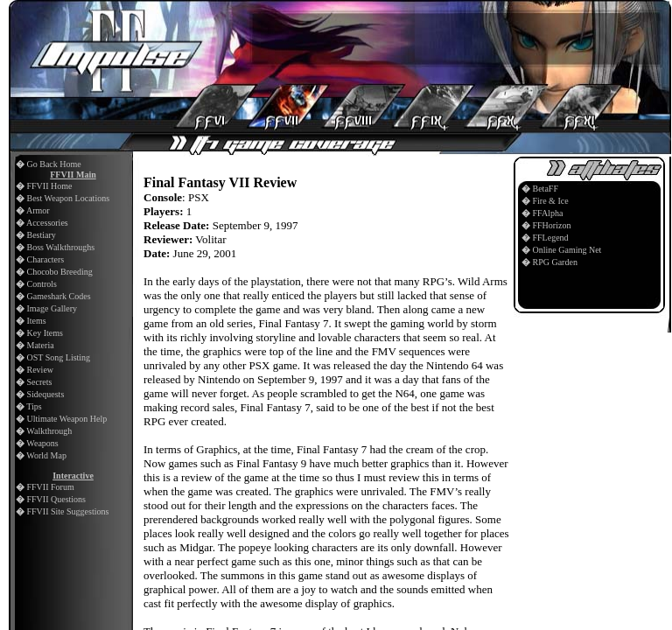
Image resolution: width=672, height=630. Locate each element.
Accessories (47, 223)
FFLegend (551, 238)
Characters (46, 259)
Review (41, 370)
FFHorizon (552, 225)
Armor (38, 210)
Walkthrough (49, 431)
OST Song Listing (59, 357)
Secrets (40, 382)
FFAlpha (548, 213)
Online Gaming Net (567, 250)
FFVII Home (50, 186)
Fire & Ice (551, 201)
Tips (34, 406)
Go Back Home (54, 164)
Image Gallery (52, 308)
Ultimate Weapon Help (67, 419)
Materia (41, 345)
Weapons (42, 443)
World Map (46, 455)
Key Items (45, 333)
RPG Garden (555, 262)
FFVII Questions (57, 499)
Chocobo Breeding (60, 272)
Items (37, 321)
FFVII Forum (51, 487)
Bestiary (42, 235)
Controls (42, 284)
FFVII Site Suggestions (68, 511)
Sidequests (46, 394)
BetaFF (546, 189)
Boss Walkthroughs (61, 247)
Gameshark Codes (59, 296)
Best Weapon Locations (69, 198)
